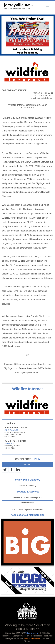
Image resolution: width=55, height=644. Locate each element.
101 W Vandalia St (11, 430)
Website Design (28, 503)
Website (27, 464)
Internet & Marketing (27, 486)
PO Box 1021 (9, 444)
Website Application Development (27, 497)
